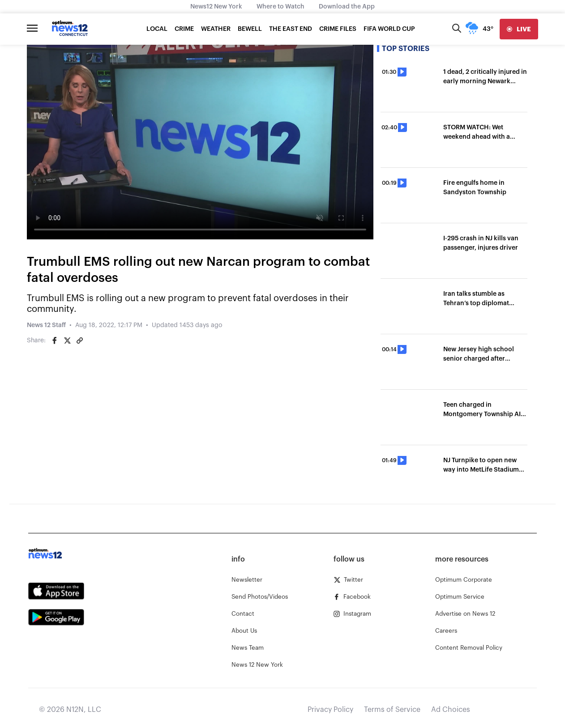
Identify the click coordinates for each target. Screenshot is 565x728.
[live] (519, 29)
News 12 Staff (46, 325)
